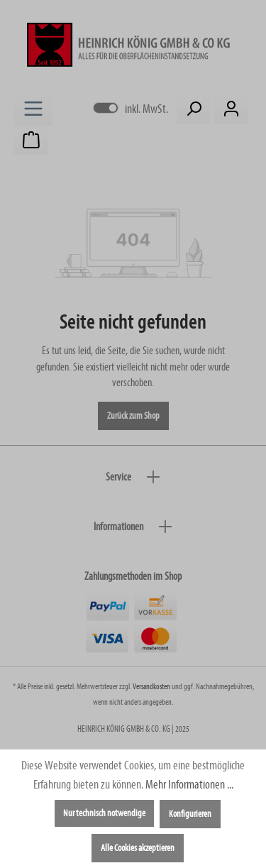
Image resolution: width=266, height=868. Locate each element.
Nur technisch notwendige (104, 813)
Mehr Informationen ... (189, 785)
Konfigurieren (190, 814)
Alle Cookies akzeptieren (138, 848)
